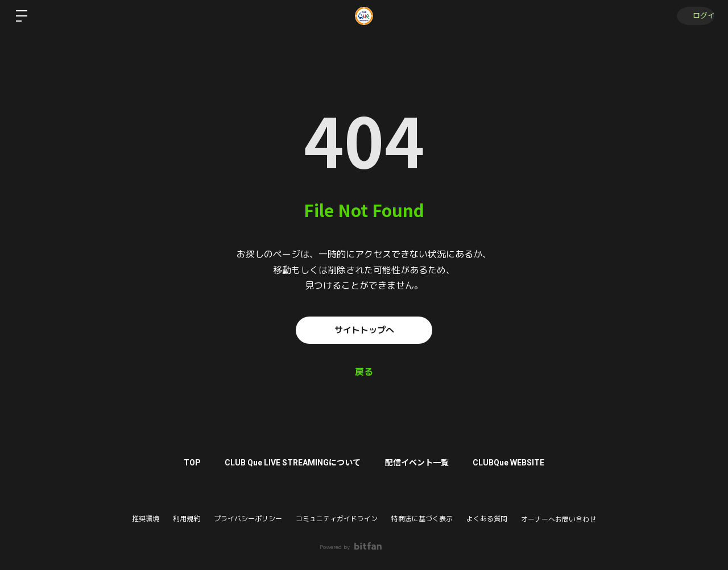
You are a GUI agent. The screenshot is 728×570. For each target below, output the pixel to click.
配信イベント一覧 (419, 463)
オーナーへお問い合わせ (559, 519)
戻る (364, 372)
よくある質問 (487, 519)
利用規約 (187, 519)
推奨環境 (146, 519)
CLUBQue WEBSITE (515, 463)
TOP (186, 463)
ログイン (694, 16)
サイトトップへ (364, 330)
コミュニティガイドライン (337, 519)
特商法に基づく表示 (422, 519)
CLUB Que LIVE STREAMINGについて (291, 463)
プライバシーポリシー (248, 519)
